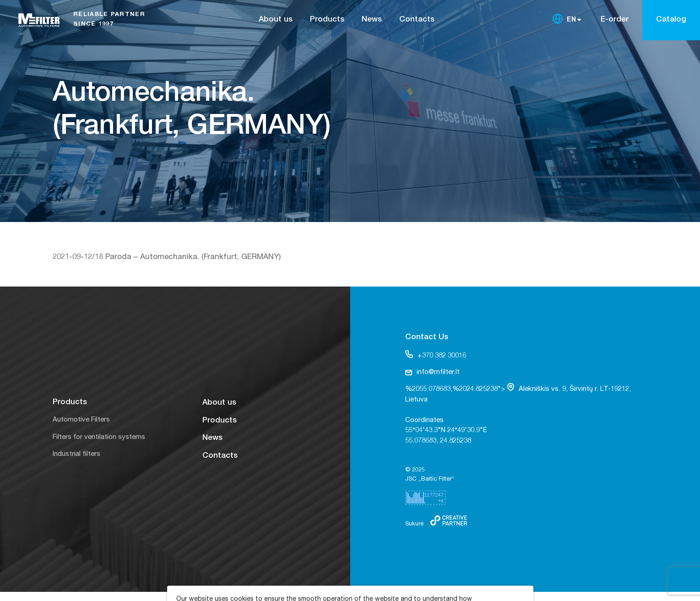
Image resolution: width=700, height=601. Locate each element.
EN (572, 20)
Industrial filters (76, 454)
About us (276, 20)
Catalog (671, 20)
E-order (615, 20)
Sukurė (414, 524)
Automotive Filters (81, 420)
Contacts (417, 20)
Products (327, 20)
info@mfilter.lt (432, 373)
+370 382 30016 (436, 355)
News (372, 20)
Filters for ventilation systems (99, 437)
